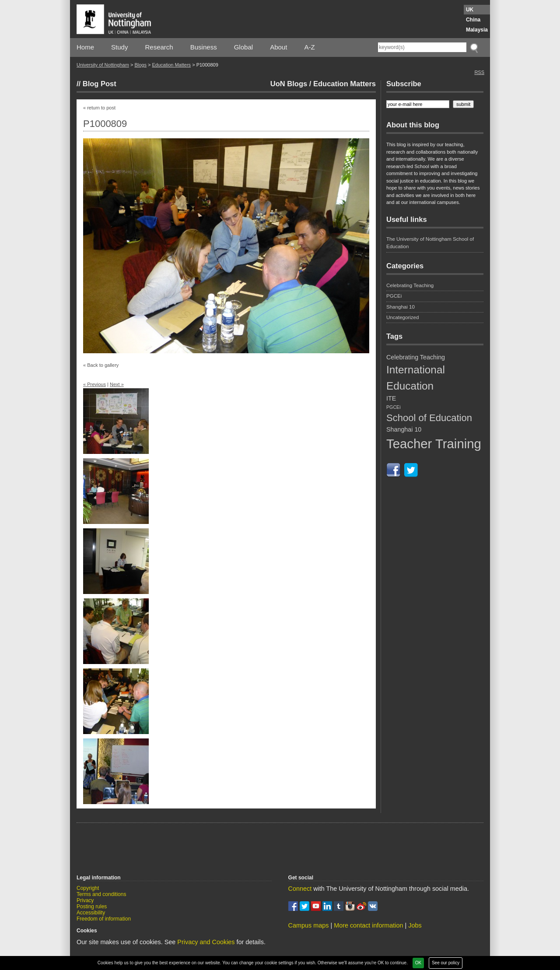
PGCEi (394, 296)
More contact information (368, 925)
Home (85, 47)
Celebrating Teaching (410, 285)
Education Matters (171, 65)
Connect (300, 889)
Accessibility (91, 913)
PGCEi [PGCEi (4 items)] (394, 407)
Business (204, 47)
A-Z (309, 47)
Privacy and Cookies (206, 942)
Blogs (140, 65)
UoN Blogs (289, 84)
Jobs (415, 925)
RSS (479, 72)
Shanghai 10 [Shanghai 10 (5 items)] (404, 429)
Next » (117, 384)
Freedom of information (104, 919)
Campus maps (309, 925)
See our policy (446, 963)
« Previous (94, 384)
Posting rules (92, 907)
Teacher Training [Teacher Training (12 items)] (434, 444)
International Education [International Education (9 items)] (416, 378)
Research (159, 47)
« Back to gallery (101, 365)
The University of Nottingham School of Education (430, 243)
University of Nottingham (103, 65)
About (278, 47)
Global (243, 47)
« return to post (99, 108)
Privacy (85, 900)
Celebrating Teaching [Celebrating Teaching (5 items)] (416, 357)
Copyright (88, 888)
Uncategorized (402, 317)
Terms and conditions (101, 894)
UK (470, 10)
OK (418, 963)
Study (119, 47)
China (473, 20)
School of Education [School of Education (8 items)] (429, 418)
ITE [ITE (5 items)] (391, 398)
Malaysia (477, 30)
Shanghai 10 (401, 307)
